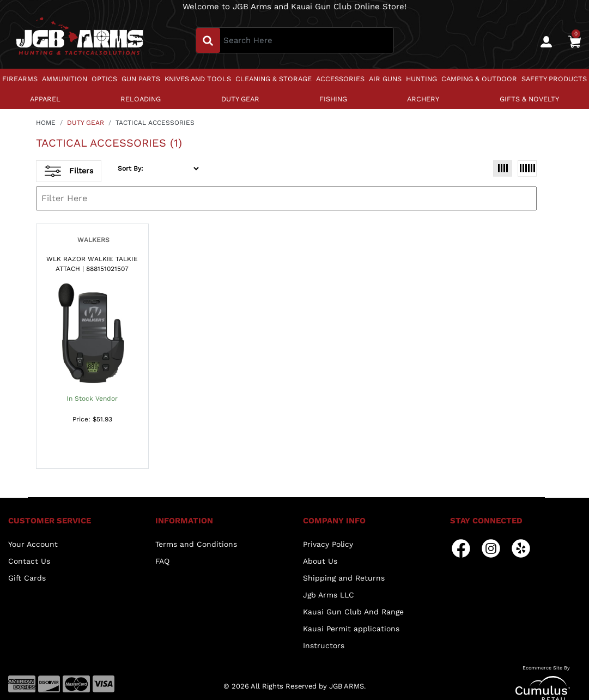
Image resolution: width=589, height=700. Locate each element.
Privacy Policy (328, 544)
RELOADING (141, 99)
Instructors (324, 645)
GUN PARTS (141, 79)
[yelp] (521, 548)
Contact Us (29, 561)
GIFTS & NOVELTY (529, 99)
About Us (320, 561)
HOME (46, 123)
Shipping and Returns (344, 578)
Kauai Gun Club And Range (353, 612)
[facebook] (461, 548)
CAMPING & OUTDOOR (479, 79)
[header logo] (80, 40)
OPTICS (104, 79)
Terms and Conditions (196, 544)
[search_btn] (208, 40)
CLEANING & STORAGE (274, 79)
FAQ (162, 561)
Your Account (33, 544)
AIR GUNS (385, 79)
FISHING (333, 99)
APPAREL (45, 99)
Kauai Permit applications (351, 629)
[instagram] (491, 548)
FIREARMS (20, 79)
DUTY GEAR (240, 99)
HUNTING (421, 79)
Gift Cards (27, 578)
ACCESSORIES (340, 79)
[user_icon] (546, 42)
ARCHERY (423, 99)
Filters (69, 171)
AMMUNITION (65, 79)
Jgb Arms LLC (329, 595)
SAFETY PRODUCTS (554, 79)
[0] (575, 41)
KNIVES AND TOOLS (198, 79)
